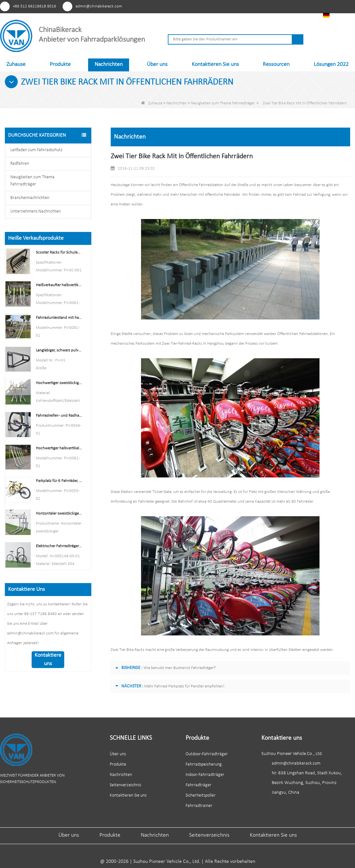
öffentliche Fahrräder (222, 195)
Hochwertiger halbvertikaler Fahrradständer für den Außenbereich (59, 448)
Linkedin (285, 6)
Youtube (274, 6)
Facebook (262, 6)
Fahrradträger (198, 785)
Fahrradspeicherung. (204, 764)
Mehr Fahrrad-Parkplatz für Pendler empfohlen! (184, 686)
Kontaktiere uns (48, 659)
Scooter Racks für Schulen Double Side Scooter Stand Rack (59, 252)
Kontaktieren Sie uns (215, 64)
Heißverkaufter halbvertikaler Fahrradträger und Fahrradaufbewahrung (59, 285)
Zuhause (16, 64)
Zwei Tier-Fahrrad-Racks (182, 344)
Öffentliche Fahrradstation (201, 185)
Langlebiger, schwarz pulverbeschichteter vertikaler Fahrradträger (59, 350)
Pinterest (250, 6)
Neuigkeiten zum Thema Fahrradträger (223, 103)
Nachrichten (109, 64)
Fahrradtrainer (199, 806)
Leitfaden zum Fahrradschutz (36, 150)
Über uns (157, 64)
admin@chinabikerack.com (99, 6)
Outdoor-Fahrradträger (207, 754)
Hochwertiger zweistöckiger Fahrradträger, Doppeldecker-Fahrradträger (59, 383)
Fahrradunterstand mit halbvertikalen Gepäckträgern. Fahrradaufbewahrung (59, 318)
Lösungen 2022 (331, 64)
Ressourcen (276, 64)
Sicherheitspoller (201, 795)
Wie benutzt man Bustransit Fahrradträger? (180, 668)
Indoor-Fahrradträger (205, 775)
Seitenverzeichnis (125, 785)
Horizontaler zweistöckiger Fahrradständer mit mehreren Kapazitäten (59, 513)
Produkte (60, 64)
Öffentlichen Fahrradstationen (303, 334)
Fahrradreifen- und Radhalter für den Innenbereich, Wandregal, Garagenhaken (59, 416)
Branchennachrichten (30, 198)
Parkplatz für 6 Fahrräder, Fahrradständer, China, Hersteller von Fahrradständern (59, 481)
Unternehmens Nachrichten (35, 211)
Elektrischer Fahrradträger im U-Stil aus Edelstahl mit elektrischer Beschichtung (59, 546)
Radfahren (20, 164)
